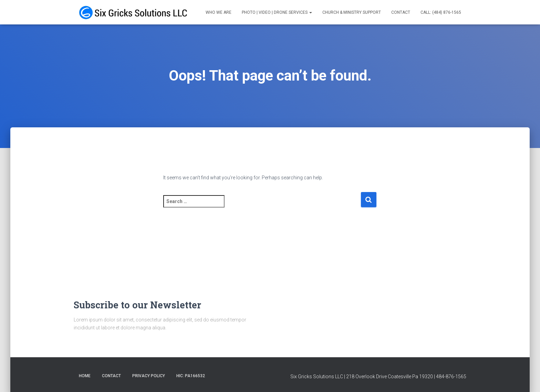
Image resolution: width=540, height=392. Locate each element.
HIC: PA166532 (191, 376)
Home (85, 376)
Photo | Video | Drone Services (277, 12)
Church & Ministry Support (352, 12)
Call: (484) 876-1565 (441, 12)
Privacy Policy (149, 376)
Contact (401, 12)
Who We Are (219, 12)
